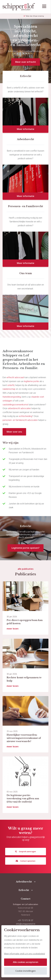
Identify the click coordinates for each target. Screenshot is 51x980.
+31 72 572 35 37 (26, 920)
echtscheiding (26, 416)
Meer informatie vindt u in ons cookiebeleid (24, 954)
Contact (26, 899)
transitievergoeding (12, 397)
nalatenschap (9, 389)
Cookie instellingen (26, 971)
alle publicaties (26, 569)
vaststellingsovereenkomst (15, 405)
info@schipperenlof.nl (26, 924)
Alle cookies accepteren (26, 962)
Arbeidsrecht (24, 882)
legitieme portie (31, 381)
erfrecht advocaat (15, 377)
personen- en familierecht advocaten (20, 420)
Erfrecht (24, 890)
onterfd (11, 385)
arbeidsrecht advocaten (19, 408)
